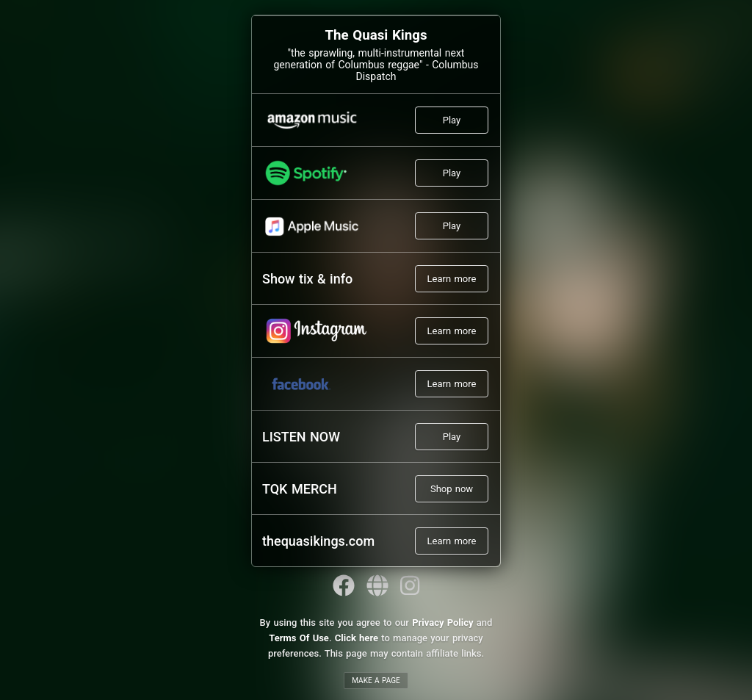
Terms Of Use (299, 638)
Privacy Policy (442, 623)
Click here (357, 638)
